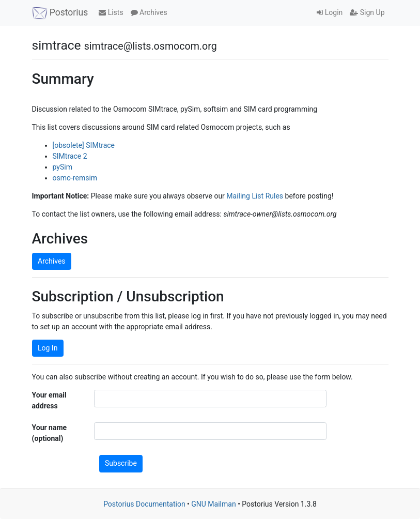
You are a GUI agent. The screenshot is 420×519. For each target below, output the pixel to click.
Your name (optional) (50, 433)
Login (330, 12)
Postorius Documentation (144, 504)
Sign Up (367, 12)
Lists (111, 12)
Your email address (49, 400)
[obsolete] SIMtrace (84, 145)
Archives (149, 12)
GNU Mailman (213, 504)
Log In (48, 348)
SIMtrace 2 (70, 156)
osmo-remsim (75, 178)
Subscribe (121, 463)
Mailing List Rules (255, 196)
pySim (63, 167)
